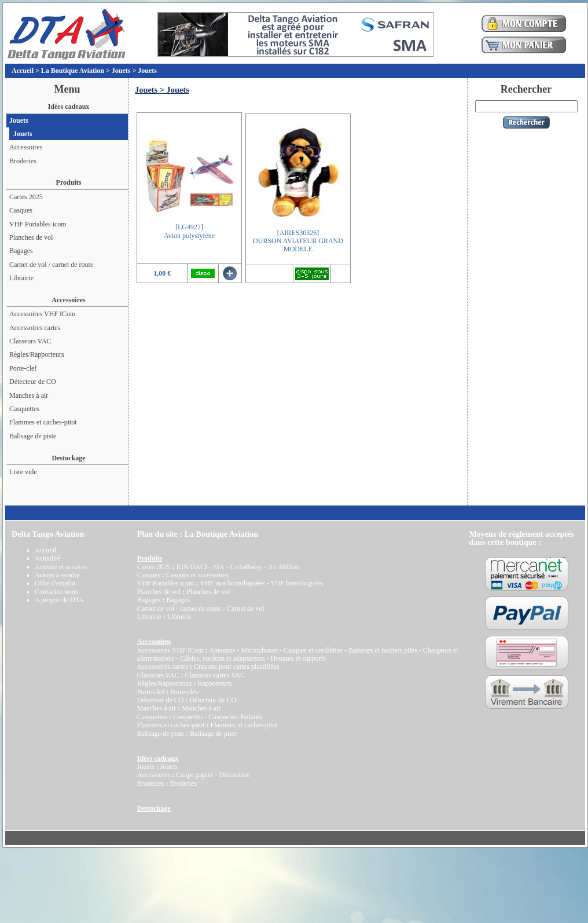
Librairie (21, 278)
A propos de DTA (59, 600)
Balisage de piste (33, 436)
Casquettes (24, 409)
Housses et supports (298, 658)
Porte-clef (23, 368)
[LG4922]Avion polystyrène (189, 231)
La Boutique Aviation (73, 71)
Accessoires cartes (35, 328)
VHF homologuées (297, 583)
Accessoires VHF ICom (42, 314)
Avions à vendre (57, 575)
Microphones (260, 650)
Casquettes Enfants (236, 717)
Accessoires (26, 147)
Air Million (284, 567)
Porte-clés (184, 692)
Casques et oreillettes (313, 650)
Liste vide (23, 472)
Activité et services (61, 567)
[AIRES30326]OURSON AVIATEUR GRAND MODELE (298, 241)
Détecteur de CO (33, 382)
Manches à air (29, 395)
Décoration (234, 775)
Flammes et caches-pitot (43, 422)
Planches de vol (31, 237)
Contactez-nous (56, 592)
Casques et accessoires (198, 575)
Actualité (47, 558)
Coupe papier (194, 775)
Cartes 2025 (26, 197)
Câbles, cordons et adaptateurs (222, 658)
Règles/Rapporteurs (37, 354)
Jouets (121, 71)
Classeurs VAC (30, 341)
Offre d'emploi (55, 583)
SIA (218, 567)
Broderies (23, 161)
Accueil (23, 71)
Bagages (21, 251)
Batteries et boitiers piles (383, 650)
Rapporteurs (214, 683)
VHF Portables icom (38, 224)
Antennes (222, 650)
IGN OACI (192, 567)
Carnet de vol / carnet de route (51, 265)
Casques (21, 210)
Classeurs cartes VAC (215, 675)
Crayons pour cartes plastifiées (237, 666)
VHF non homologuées (232, 583)
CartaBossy (246, 567)
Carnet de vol (246, 609)
